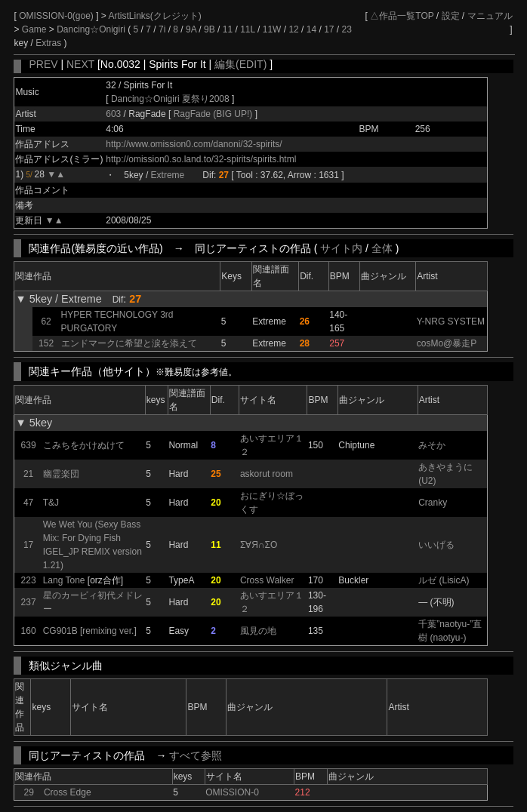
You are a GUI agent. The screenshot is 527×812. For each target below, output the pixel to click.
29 (29, 792)
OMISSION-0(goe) (57, 16)
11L (248, 29)
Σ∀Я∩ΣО (259, 545)
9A (191, 29)
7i (162, 29)
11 (228, 29)
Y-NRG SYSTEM (451, 321)
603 (113, 114)
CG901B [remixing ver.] (90, 631)
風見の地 (258, 631)
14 (311, 29)
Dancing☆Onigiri (92, 29)
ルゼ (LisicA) (444, 580)
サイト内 (341, 248)
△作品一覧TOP (402, 16)
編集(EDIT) (240, 64)
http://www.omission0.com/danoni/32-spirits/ (194, 144)
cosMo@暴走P (447, 343)
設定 (451, 16)
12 (293, 29)
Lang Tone (64, 580)
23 (347, 29)
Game (35, 29)
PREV (43, 64)
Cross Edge (68, 792)
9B (210, 29)
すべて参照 (196, 755)
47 (28, 503)
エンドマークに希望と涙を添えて (129, 343)
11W (272, 29)
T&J (51, 503)
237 (29, 602)
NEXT (80, 64)
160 (29, 631)
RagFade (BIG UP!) (214, 114)
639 (29, 445)
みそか (432, 445)
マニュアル (490, 16)
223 (29, 580)
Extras (48, 43)
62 (46, 321)
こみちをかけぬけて (84, 445)
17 (329, 29)
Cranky (433, 503)
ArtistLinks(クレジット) (155, 16)
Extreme (168, 175)
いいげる (436, 545)
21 (28, 474)
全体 (382, 248)
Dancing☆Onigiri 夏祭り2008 (170, 99)
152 (46, 343)
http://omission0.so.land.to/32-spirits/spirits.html (201, 159)
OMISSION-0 (232, 792)
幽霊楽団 (61, 474)
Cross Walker (267, 580)
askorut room (267, 474)
